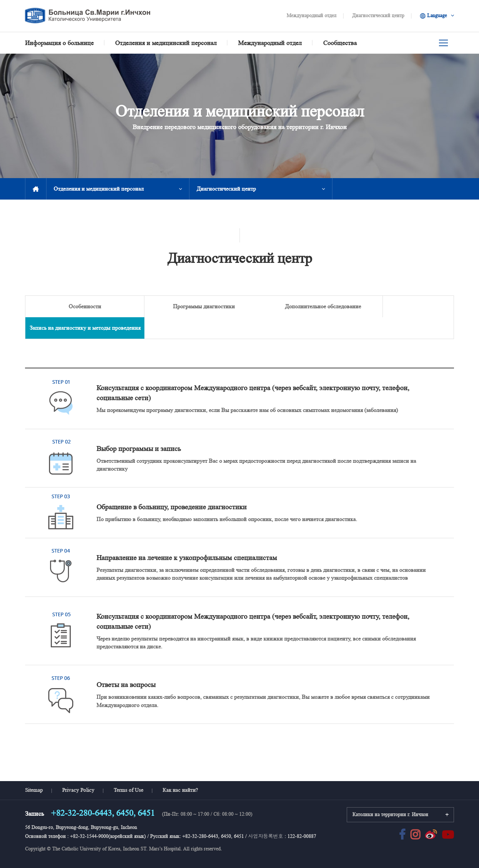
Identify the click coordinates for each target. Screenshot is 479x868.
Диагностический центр (378, 16)
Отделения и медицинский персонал (99, 189)
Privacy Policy (78, 769)
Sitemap (34, 769)
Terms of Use (129, 769)
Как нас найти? (180, 769)
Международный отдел (312, 16)
